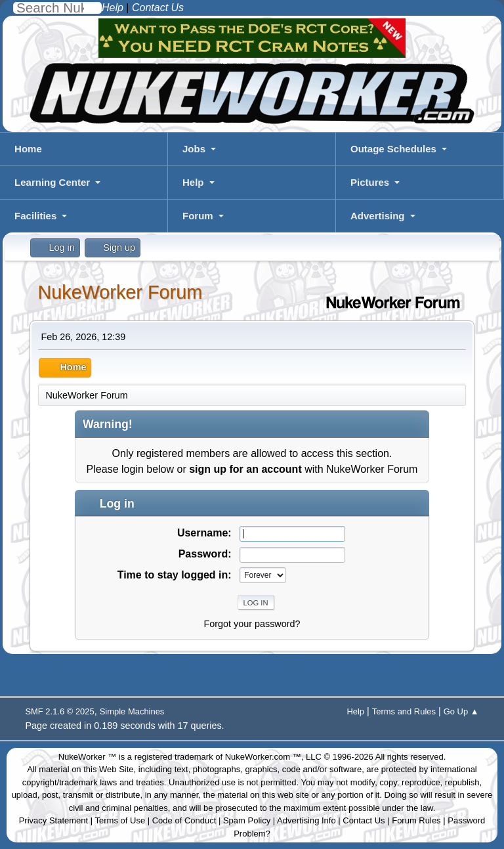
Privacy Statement (54, 820)
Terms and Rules (404, 711)
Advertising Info (306, 820)
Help (193, 182)
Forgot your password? (252, 624)
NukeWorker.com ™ (263, 757)
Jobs (194, 149)
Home (28, 149)
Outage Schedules (393, 149)
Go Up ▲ (461, 711)
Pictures (370, 182)
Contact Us (364, 820)
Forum (198, 216)
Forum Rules (416, 820)
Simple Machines (132, 711)
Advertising (378, 216)
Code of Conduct (184, 820)
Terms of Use (120, 820)
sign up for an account (245, 469)
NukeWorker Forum (120, 292)
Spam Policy (247, 820)
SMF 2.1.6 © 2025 (59, 711)
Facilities (35, 216)
